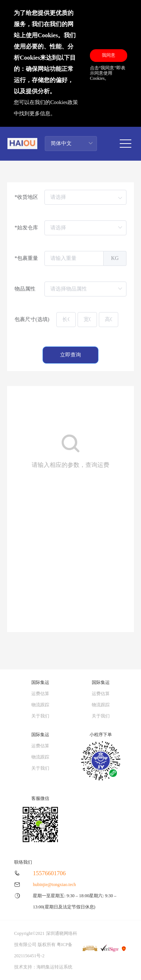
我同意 (109, 55)
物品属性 (25, 289)
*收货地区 (26, 197)
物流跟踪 (40, 705)
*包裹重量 (26, 258)
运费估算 (40, 694)
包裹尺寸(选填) (32, 319)
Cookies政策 (64, 102)
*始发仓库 (26, 228)
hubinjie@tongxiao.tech (54, 885)
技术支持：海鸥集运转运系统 (43, 967)
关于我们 (40, 716)
